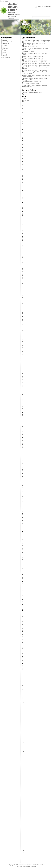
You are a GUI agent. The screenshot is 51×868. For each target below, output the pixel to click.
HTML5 (5, 45)
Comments (47, 7)
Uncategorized (7, 57)
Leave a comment (23, 847)
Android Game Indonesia (10, 42)
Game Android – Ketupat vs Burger (33, 57)
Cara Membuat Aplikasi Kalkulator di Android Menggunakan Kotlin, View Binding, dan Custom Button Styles (36, 43)
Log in (25, 99)
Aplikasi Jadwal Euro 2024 (31, 47)
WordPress (26, 100)
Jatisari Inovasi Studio (13, 7)
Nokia (4, 52)
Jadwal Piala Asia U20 (29, 52)
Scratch (5, 56)
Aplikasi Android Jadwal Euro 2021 (33, 58)
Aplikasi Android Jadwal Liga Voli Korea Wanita (37, 40)
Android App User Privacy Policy (32, 93)
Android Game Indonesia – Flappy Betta (35, 62)
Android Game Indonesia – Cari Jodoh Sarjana (36, 65)
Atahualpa (33, 866)
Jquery (4, 50)
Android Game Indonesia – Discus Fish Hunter (36, 63)
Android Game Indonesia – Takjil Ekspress (35, 60)
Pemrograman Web (8, 54)
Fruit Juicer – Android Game (31, 83)
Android (5, 40)
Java (4, 47)
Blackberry (6, 44)
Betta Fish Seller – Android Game (33, 82)
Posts (39, 7)
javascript (5, 49)
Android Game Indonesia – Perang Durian (35, 70)
